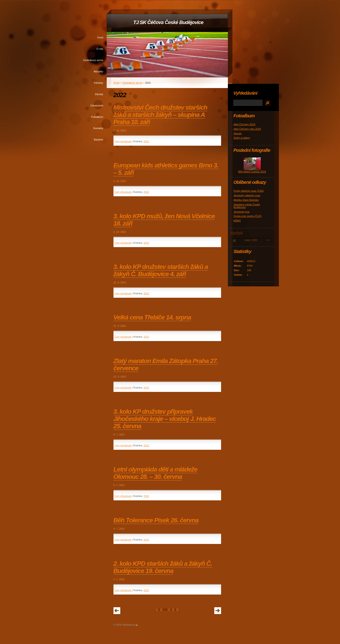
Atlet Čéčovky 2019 (244, 124)
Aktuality (98, 71)
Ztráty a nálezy (242, 138)
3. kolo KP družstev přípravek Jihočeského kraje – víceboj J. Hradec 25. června (165, 419)
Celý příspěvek (123, 141)
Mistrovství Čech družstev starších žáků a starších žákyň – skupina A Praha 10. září (160, 115)
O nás (100, 49)
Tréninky (98, 83)
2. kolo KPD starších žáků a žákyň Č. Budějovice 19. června (163, 567)
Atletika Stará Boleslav (246, 200)
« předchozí (117, 611)
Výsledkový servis (93, 60)
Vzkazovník (97, 106)
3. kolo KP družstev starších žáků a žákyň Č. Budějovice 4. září (161, 270)
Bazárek (98, 140)
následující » (218, 611)
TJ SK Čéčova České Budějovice (168, 22)
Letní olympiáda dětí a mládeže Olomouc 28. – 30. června (155, 473)
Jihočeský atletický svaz (247, 195)
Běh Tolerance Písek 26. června (156, 520)
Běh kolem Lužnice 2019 (252, 172)
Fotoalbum (97, 117)
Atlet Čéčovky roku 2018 (247, 129)
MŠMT (237, 221)
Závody (99, 94)
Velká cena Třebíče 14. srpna (152, 317)
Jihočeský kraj (241, 212)
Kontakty (98, 128)
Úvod (100, 37)
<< (234, 240)
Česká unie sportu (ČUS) (248, 216)
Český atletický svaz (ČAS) (249, 191)
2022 (146, 141)
